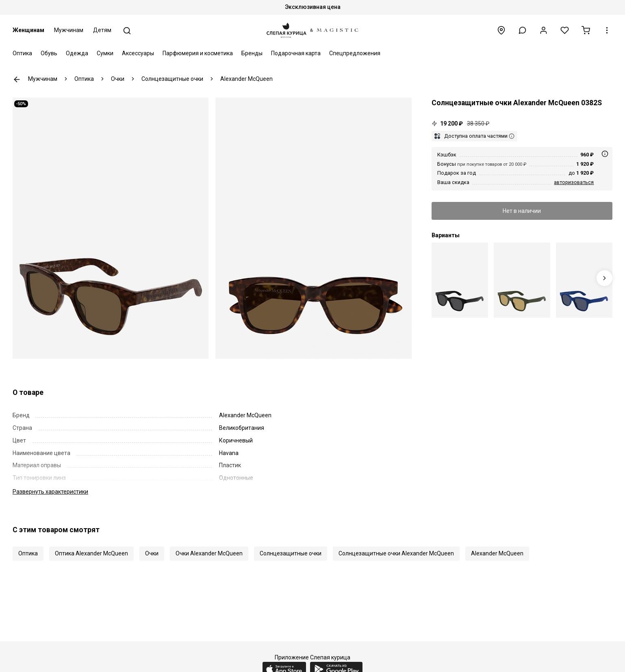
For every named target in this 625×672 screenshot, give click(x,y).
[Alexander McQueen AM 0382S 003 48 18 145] (522, 280)
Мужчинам (69, 30)
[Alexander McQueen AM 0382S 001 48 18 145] (460, 280)
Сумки (105, 53)
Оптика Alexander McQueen (91, 553)
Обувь (49, 53)
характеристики (50, 492)
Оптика (22, 53)
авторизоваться (574, 182)
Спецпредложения (355, 53)
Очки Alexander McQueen (209, 553)
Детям (102, 30)
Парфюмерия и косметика (198, 53)
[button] (522, 30)
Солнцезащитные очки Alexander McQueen (396, 553)
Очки (152, 553)
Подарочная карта (296, 53)
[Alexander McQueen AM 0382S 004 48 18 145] (584, 280)
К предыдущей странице (17, 79)
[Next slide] (604, 278)
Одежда (77, 53)
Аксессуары (138, 53)
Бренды (252, 53)
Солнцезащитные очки (291, 553)
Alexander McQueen (497, 553)
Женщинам (28, 30)
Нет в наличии (522, 211)
